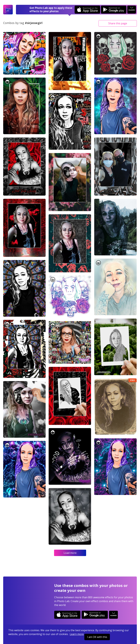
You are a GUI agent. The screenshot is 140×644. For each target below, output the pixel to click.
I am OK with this (97, 637)
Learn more (77, 634)
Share (118, 23)
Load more (70, 553)
